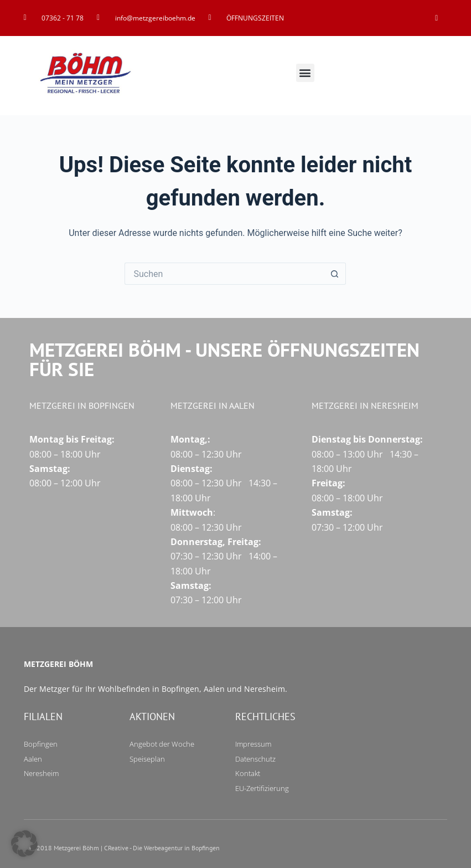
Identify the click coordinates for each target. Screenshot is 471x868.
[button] (305, 73)
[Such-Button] (335, 274)
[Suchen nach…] (224, 274)
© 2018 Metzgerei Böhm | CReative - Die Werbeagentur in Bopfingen (125, 848)
